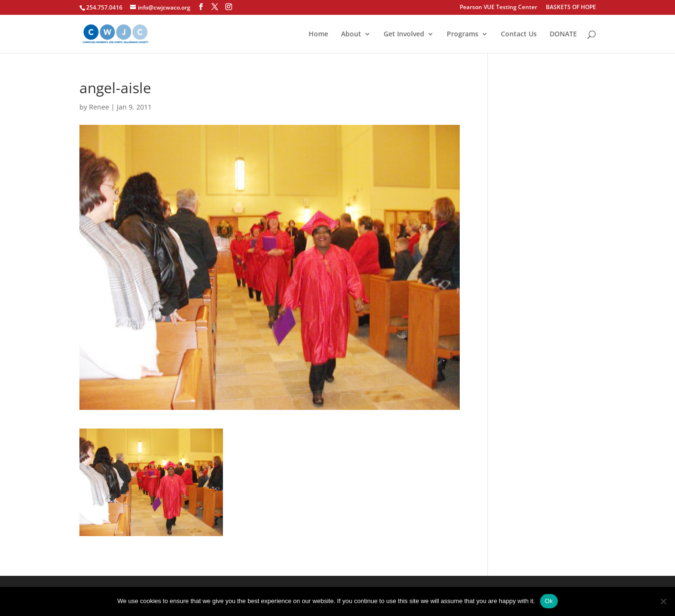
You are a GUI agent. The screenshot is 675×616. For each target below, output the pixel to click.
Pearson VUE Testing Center (498, 8)
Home (318, 34)
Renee (99, 107)
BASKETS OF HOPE (571, 8)
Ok (549, 601)
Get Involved (404, 34)
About (351, 34)
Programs (463, 34)
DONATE (563, 34)
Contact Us (519, 34)
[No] (663, 601)
